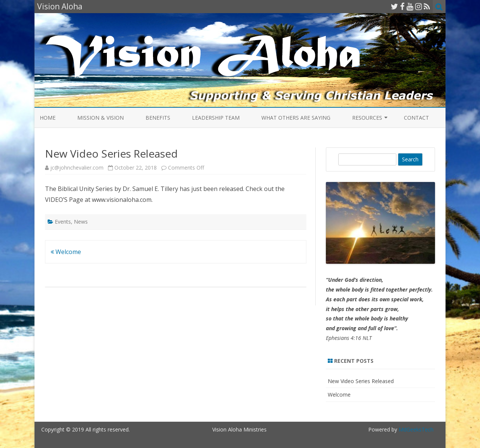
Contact (416, 118)
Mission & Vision (100, 118)
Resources (367, 118)
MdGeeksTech (416, 429)
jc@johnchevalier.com (77, 168)
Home (48, 118)
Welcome (66, 252)
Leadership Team (216, 118)
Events (63, 222)
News (81, 222)
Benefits (158, 118)
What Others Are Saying (296, 118)
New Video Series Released (361, 381)
